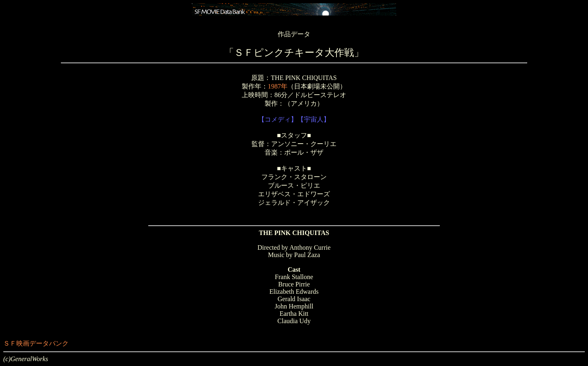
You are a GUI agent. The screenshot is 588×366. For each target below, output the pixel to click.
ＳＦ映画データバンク (36, 343)
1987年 (278, 86)
